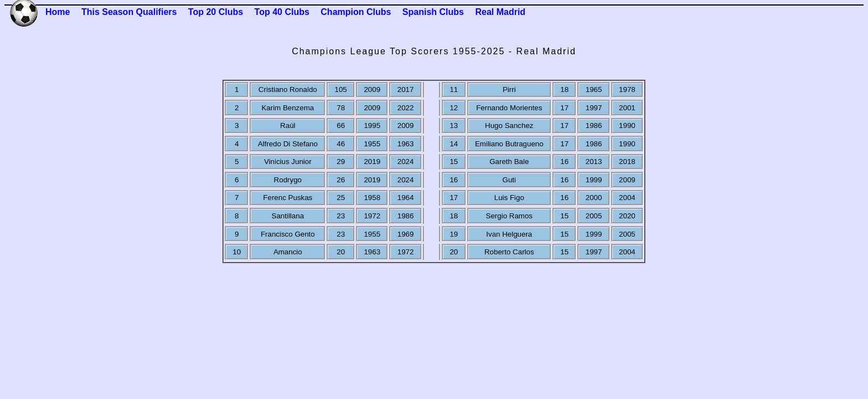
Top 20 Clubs (216, 12)
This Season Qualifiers (129, 12)
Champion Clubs (356, 12)
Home (58, 12)
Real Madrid (500, 12)
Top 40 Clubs (282, 12)
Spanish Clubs (433, 12)
